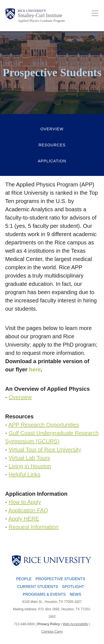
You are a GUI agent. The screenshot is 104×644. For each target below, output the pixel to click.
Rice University (32, 11)
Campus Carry (52, 632)
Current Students (38, 587)
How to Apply (25, 502)
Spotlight (73, 587)
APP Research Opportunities (44, 425)
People (24, 579)
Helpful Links (25, 474)
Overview (52, 129)
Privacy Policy (49, 624)
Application (52, 161)
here (35, 369)
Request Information (34, 527)
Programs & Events (44, 594)
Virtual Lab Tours (29, 458)
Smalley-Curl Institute (40, 15)
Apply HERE (24, 519)
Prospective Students (60, 579)
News (75, 594)
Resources (52, 145)
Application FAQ (28, 510)
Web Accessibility (75, 624)
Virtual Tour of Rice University (45, 450)
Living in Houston (30, 466)
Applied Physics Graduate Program (41, 21)
